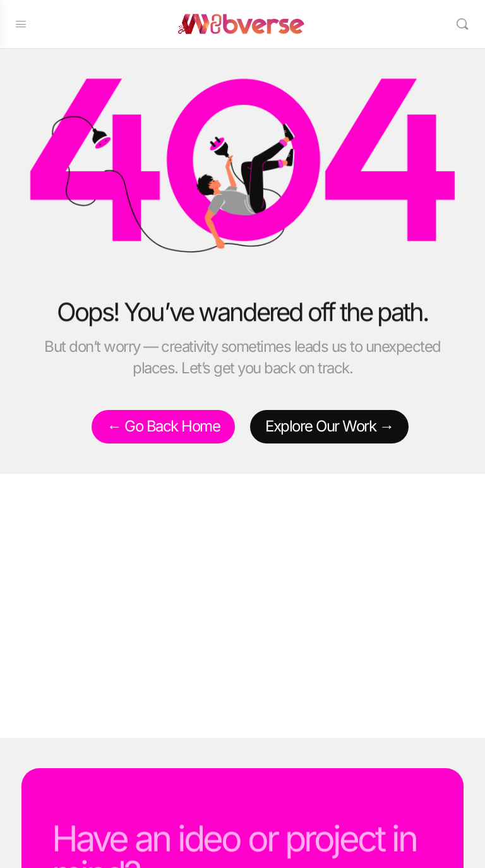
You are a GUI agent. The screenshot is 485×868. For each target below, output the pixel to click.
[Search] (462, 24)
